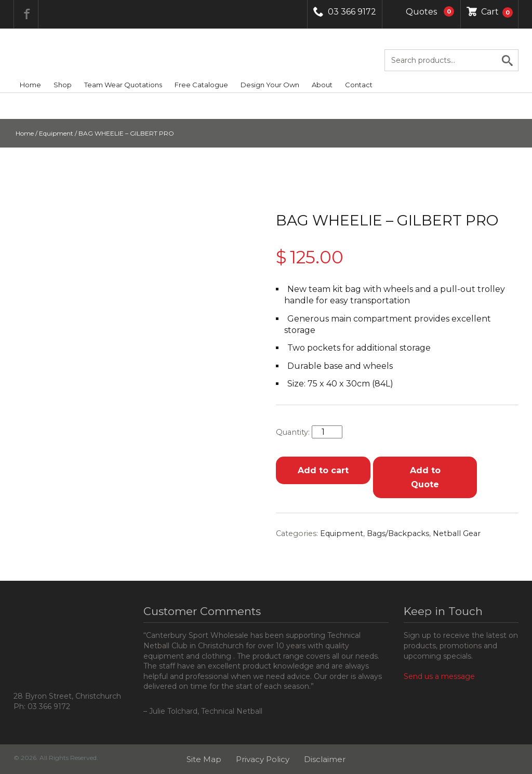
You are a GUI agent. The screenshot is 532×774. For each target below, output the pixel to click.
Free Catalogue (201, 85)
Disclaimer (325, 759)
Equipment (56, 133)
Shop (63, 85)
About (322, 85)
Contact (359, 85)
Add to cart (323, 470)
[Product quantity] (327, 432)
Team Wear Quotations (123, 85)
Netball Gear (457, 533)
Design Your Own (270, 85)
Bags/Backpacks (398, 533)
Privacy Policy (263, 759)
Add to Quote (425, 477)
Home (30, 85)
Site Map (204, 759)
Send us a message (439, 676)
